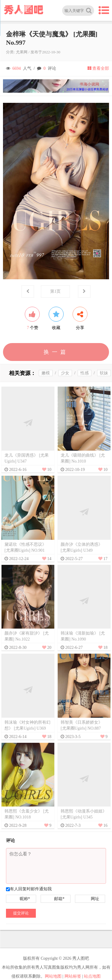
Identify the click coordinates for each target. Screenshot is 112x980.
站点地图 (92, 976)
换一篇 (56, 352)
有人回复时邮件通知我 (31, 889)
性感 (85, 373)
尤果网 (22, 52)
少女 (65, 373)
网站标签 (73, 976)
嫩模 (46, 373)
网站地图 (53, 976)
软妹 (104, 373)
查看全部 (98, 68)
